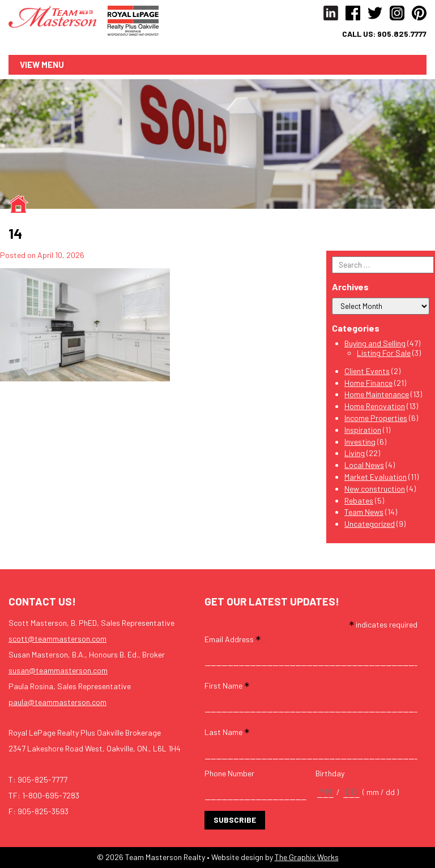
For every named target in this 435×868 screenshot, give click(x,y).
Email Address (233, 639)
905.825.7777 (402, 34)
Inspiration (363, 430)
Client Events (367, 371)
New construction (375, 489)
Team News (364, 512)
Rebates (359, 500)
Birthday (330, 774)
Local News (364, 465)
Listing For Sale (384, 353)
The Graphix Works (307, 857)
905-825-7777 (42, 779)
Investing (360, 442)
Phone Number (229, 774)
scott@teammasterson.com (57, 639)
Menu (53, 65)
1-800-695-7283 (51, 795)
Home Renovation (375, 406)
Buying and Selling (375, 343)
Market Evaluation (376, 477)
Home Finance (368, 383)
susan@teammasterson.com (58, 670)
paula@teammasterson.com (57, 702)
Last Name (227, 731)
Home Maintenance (377, 394)
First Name (227, 685)
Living (355, 453)
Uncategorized (370, 524)
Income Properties (376, 418)
